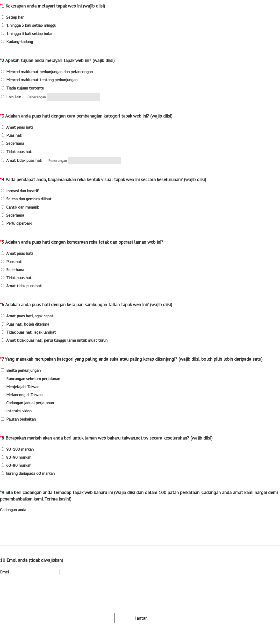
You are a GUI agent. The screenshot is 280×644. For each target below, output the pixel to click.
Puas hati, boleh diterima (28, 324)
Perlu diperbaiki (19, 223)
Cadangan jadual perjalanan (30, 403)
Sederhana (15, 143)
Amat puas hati (19, 127)
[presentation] (39, 595)
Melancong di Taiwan (24, 395)
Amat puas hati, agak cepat (30, 316)
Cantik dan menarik (23, 207)
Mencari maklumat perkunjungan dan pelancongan (49, 72)
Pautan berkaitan (21, 419)
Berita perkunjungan (23, 370)
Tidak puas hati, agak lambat (31, 332)
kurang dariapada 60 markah (30, 473)
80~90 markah (19, 457)
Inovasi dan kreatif (22, 191)
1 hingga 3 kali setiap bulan (30, 34)
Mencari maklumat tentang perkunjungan (42, 80)
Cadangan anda (13, 510)
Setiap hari (15, 17)
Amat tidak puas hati (24, 160)
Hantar (140, 618)
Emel (5, 572)
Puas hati (14, 135)
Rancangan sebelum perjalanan (33, 379)
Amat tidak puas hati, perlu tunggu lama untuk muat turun (57, 340)
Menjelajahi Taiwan (23, 387)
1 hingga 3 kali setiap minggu (31, 25)
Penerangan (37, 97)
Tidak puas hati (19, 152)
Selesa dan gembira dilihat (29, 199)
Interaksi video (19, 411)
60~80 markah (19, 465)
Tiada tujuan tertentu (25, 88)
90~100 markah (20, 449)
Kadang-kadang (20, 42)
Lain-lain (14, 97)
